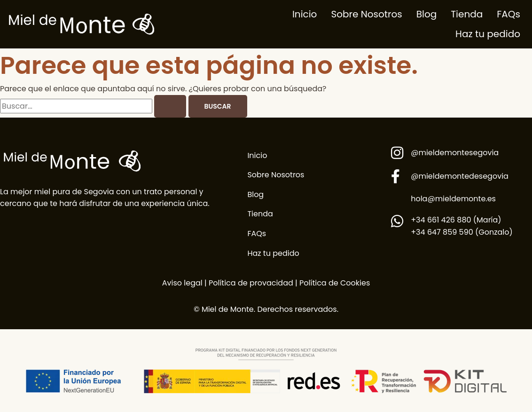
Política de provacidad (250, 283)
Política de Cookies (335, 283)
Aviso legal (182, 283)
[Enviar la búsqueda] (170, 106)
